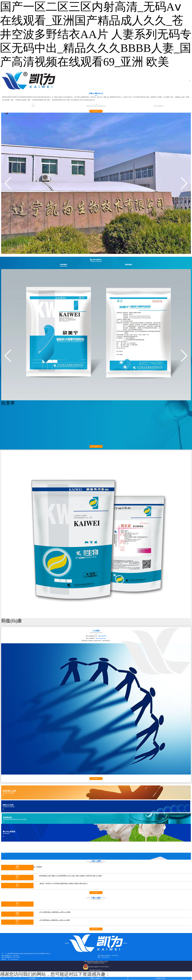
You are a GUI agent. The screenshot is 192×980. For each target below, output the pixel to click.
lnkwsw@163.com (101, 638)
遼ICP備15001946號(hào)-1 (96, 970)
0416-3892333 (102, 636)
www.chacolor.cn (14, 959)
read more (96, 111)
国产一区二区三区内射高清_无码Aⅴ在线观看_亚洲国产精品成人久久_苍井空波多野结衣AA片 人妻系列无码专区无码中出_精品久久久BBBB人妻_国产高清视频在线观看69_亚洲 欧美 (96, 34)
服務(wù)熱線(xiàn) (96, 978)
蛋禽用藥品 (129, 265)
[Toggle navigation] (190, 81)
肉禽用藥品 (63, 265)
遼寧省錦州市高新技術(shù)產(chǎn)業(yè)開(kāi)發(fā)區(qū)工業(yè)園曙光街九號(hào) (29, 954)
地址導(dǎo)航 (160, 978)
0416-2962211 (16, 956)
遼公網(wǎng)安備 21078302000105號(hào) (96, 967)
